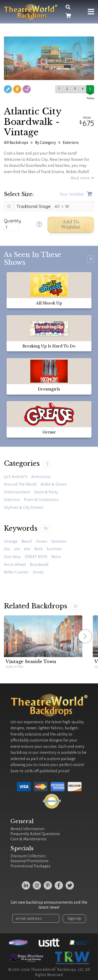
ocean (42, 541)
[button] (85, 636)
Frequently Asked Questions (35, 834)
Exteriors (71, 143)
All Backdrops (16, 143)
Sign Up (74, 918)
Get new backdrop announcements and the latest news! (49, 905)
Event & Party (46, 492)
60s (27, 549)
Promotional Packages (30, 866)
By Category (45, 143)
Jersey (38, 572)
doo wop (12, 557)
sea (7, 549)
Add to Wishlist (71, 225)
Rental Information (27, 829)
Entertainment (17, 492)
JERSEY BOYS (36, 557)
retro (56, 557)
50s (17, 549)
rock (38, 549)
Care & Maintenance (28, 839)
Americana (41, 477)
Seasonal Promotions (30, 861)
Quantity (12, 221)
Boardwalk (39, 565)
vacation (59, 541)
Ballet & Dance (54, 484)
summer (54, 549)
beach (27, 541)
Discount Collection (28, 856)
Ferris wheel (15, 565)
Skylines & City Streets (24, 507)
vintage (11, 541)
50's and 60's (16, 477)
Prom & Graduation (41, 500)
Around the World (20, 484)
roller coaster (16, 572)
